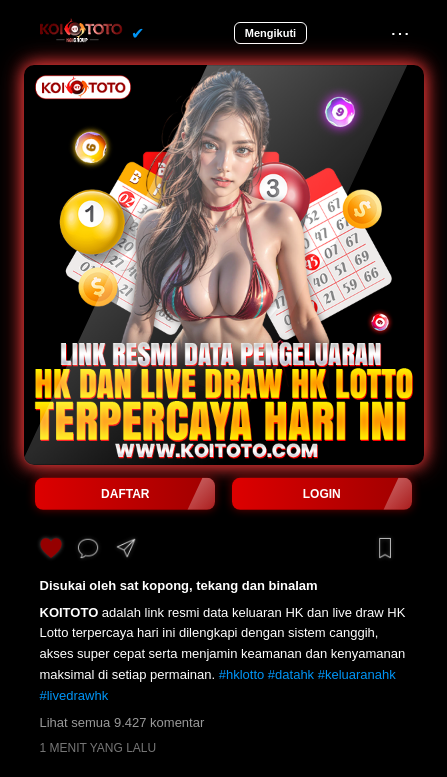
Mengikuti (270, 33)
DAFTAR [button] (125, 494)
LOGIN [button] (322, 494)
